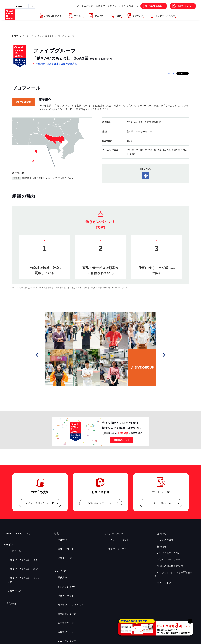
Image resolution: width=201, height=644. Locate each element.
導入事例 (9, 578)
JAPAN (20, 6)
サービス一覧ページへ (161, 503)
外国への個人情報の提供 (167, 566)
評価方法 (61, 538)
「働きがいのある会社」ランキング (23, 563)
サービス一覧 (13, 549)
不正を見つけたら (120, 13)
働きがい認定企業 (45, 36)
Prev (41, 355)
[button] (75, 25)
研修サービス (13, 567)
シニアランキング (65, 595)
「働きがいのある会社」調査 (20, 553)
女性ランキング (64, 590)
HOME (15, 36)
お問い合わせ (181, 13)
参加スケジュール (65, 567)
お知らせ (159, 533)
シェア (171, 73)
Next (165, 355)
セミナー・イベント (116, 538)
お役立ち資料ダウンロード (40, 503)
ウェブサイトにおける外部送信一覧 (173, 572)
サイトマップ (162, 579)
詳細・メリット (64, 542)
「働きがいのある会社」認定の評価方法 (56, 64)
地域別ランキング (65, 581)
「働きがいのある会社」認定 (20, 558)
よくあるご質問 (74, 13)
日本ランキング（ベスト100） (71, 576)
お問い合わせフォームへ (100, 503)
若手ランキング (64, 586)
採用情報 (159, 546)
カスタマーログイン (96, 13)
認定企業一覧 (63, 547)
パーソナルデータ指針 (166, 553)
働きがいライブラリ (116, 542)
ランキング (28, 36)
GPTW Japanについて (16, 533)
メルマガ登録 (150, 609)
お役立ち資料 (149, 13)
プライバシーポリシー (166, 559)
